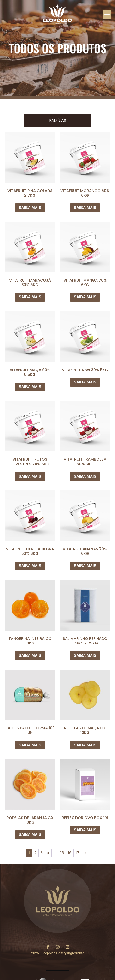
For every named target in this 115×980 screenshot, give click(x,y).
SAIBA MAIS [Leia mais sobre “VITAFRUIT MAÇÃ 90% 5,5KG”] (30, 387)
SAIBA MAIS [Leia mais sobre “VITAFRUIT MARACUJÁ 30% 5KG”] (30, 297)
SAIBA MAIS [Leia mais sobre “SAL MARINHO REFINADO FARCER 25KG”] (85, 655)
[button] (107, 14)
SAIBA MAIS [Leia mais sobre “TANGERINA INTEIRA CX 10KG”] (30, 655)
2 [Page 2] (35, 853)
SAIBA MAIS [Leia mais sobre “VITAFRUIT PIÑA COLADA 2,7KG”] (30, 208)
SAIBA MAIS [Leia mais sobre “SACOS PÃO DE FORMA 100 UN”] (30, 745)
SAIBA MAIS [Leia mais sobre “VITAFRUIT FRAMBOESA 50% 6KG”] (85, 476)
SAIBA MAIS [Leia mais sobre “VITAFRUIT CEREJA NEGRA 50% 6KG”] (30, 566)
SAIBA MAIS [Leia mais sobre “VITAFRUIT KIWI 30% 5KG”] (85, 382)
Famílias (58, 120)
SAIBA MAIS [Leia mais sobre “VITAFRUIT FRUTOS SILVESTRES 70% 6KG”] (30, 476)
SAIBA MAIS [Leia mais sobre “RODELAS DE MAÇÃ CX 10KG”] (85, 745)
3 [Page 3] (42, 853)
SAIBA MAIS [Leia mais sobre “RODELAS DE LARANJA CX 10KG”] (30, 835)
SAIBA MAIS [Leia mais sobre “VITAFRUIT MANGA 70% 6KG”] (85, 297)
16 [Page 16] (70, 853)
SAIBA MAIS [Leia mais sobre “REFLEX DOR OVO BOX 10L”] (85, 830)
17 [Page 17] (77, 853)
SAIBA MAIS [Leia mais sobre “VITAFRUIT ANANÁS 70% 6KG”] (85, 566)
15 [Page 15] (62, 853)
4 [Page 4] (48, 853)
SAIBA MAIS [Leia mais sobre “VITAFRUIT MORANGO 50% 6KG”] (85, 208)
